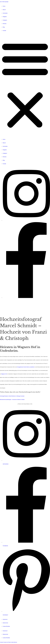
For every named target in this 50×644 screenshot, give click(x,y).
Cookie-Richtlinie (6, 626)
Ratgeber (5, 17)
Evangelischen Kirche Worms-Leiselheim (26, 367)
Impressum (5, 619)
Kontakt (4, 31)
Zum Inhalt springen (4, 2)
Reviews (5, 24)
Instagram (5, 20)
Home (4, 6)
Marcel (4, 10)
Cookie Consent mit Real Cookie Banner (9, 642)
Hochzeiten (5, 13)
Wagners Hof (4, 374)
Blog (4, 27)
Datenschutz (5, 623)
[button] (25, 85)
